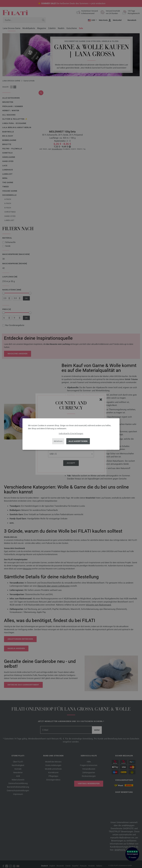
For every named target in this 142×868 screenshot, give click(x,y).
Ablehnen (58, 441)
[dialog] (71, 434)
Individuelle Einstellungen (71, 433)
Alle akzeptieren (78, 441)
